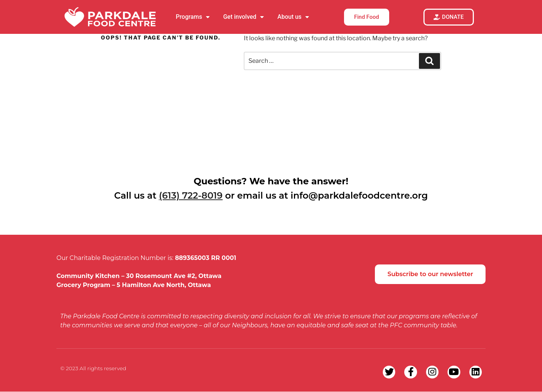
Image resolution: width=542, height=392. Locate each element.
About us (293, 17)
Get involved (244, 17)
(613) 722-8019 (191, 195)
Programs (193, 17)
